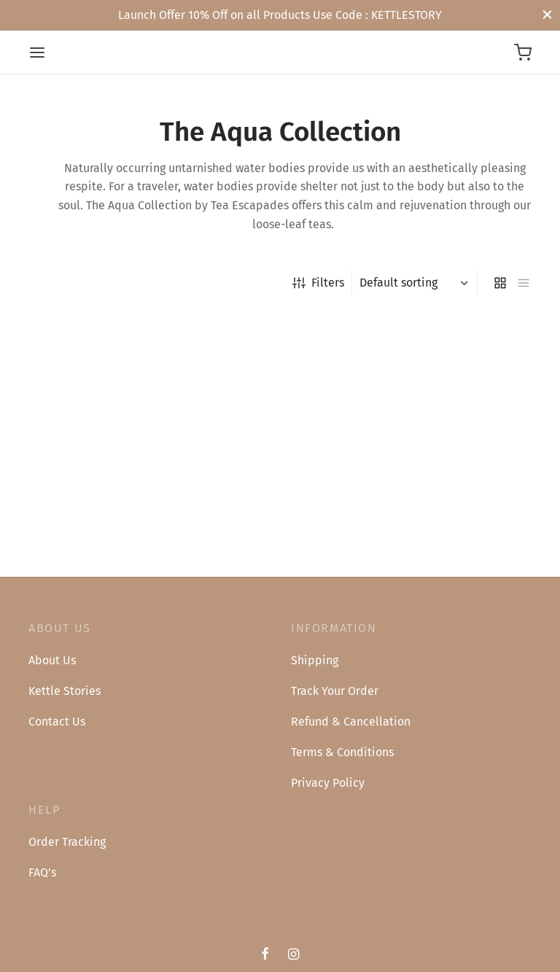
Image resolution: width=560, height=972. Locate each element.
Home (41, 283)
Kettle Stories (65, 691)
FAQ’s (42, 872)
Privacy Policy (328, 783)
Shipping (315, 660)
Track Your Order (335, 691)
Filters (318, 283)
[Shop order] (416, 283)
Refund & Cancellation (351, 722)
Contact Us (57, 722)
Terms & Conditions (342, 752)
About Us (52, 660)
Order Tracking (67, 842)
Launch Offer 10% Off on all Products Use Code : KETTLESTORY (280, 15)
